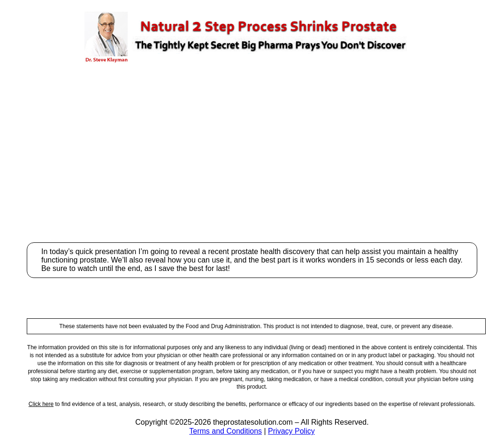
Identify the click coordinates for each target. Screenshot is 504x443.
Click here (41, 404)
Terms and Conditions (225, 431)
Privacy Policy (291, 431)
